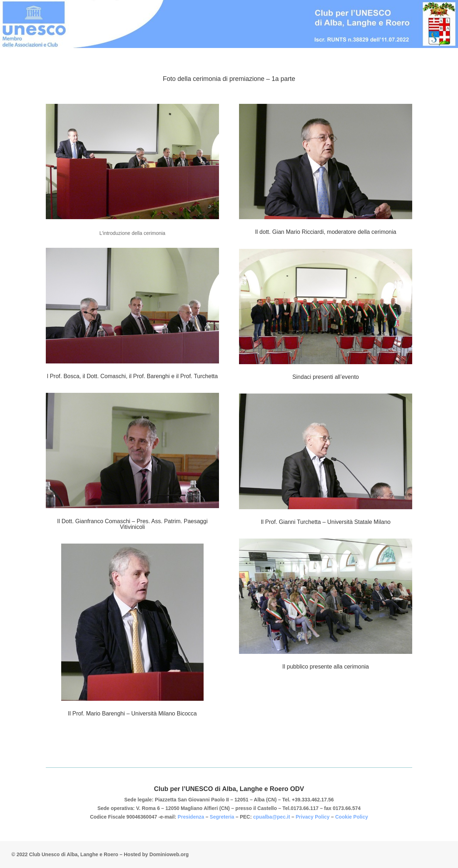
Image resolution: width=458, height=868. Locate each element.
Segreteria (223, 817)
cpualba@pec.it (272, 817)
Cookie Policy (352, 817)
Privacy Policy (313, 817)
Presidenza (192, 817)
